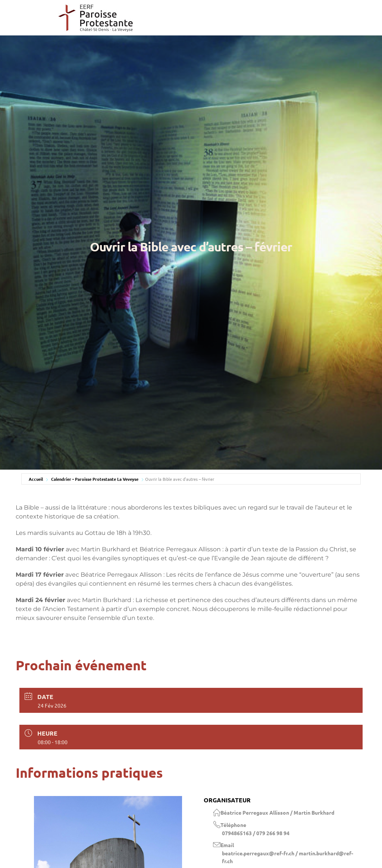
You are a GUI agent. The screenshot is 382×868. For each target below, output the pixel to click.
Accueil (36, 479)
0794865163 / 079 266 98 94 (256, 833)
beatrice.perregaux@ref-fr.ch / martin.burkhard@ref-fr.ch (288, 857)
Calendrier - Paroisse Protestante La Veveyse (95, 479)
